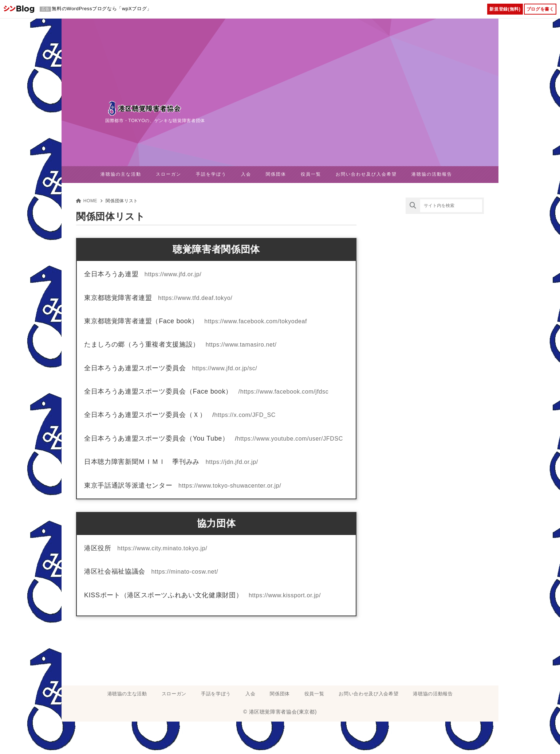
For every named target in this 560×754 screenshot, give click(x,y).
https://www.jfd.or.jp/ (173, 274)
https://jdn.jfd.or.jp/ (232, 462)
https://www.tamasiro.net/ (241, 345)
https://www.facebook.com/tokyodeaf (256, 321)
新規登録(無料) (505, 9)
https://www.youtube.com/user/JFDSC (290, 438)
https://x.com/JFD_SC (245, 415)
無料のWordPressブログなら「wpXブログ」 (102, 9)
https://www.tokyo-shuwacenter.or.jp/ (230, 485)
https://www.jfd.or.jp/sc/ (224, 368)
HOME (87, 200)
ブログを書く (540, 9)
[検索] (413, 205)
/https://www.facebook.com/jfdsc (284, 392)
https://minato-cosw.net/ (185, 572)
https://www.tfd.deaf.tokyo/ (195, 298)
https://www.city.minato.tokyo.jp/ (162, 548)
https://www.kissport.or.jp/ (285, 595)
